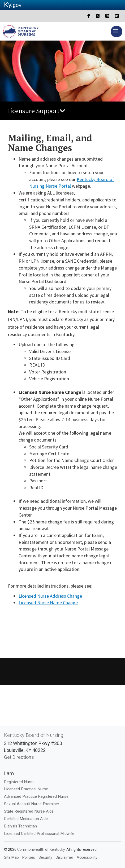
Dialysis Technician (20, 826)
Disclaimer (64, 857)
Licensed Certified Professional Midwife (39, 834)
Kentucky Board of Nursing (34, 735)
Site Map (11, 857)
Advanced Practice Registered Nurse (36, 796)
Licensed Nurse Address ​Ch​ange (50, 596)
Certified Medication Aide (26, 819)
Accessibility (87, 857)
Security (45, 857)
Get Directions (19, 757)
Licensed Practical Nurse (26, 789)
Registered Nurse (19, 782)
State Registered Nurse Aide (29, 811)
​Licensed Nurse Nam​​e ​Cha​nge (48, 603)
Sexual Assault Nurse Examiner (32, 804)
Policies (29, 857)
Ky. (13, 5)
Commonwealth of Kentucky (41, 849)
